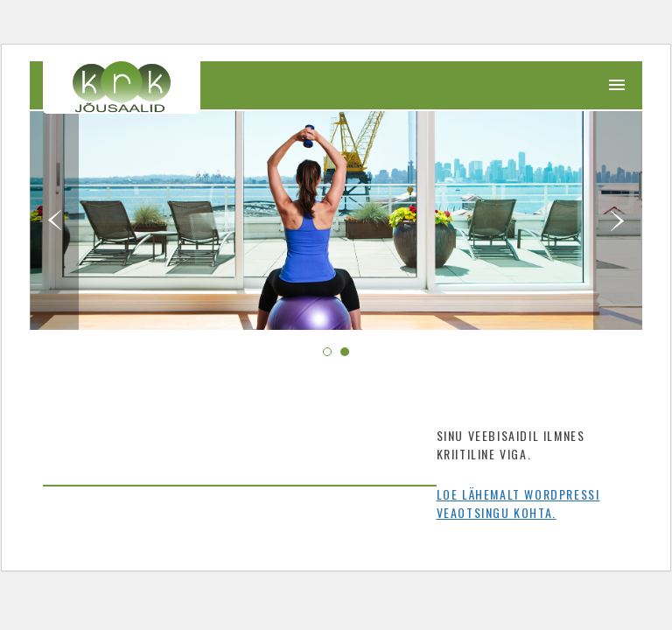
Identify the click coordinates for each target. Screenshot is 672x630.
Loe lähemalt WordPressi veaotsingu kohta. (518, 503)
